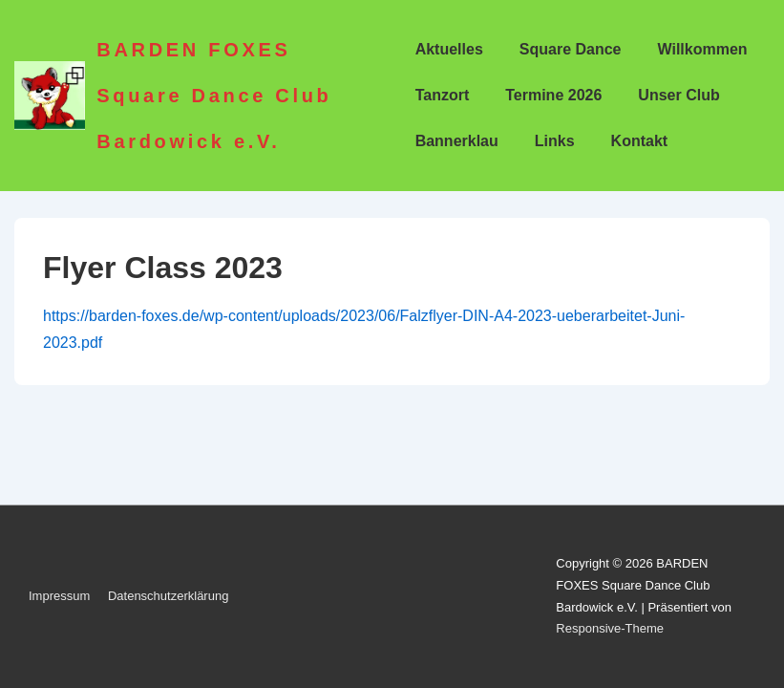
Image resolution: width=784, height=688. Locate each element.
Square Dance (571, 49)
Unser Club (678, 95)
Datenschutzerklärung (168, 596)
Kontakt (640, 141)
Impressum (59, 596)
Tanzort (443, 95)
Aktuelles (449, 49)
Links (555, 141)
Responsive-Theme (610, 628)
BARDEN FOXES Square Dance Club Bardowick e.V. (214, 96)
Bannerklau (457, 141)
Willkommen (703, 49)
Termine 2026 (553, 95)
